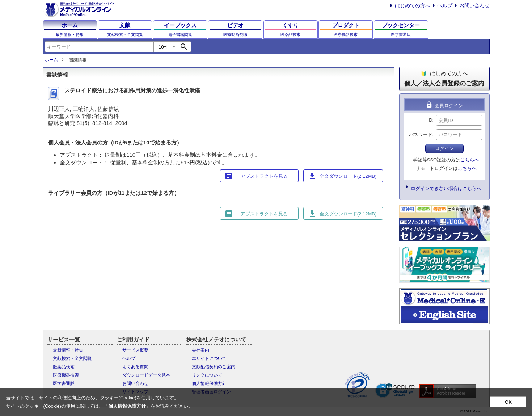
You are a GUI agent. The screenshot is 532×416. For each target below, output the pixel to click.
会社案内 (200, 350)
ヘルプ (445, 5)
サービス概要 (135, 350)
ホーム (51, 60)
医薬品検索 (64, 367)
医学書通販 (64, 383)
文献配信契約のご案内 (214, 367)
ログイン (444, 148)
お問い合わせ (474, 5)
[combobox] (99, 47)
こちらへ (470, 160)
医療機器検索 (66, 375)
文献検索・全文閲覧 (72, 358)
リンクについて (207, 375)
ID (430, 120)
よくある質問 (135, 367)
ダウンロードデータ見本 (146, 375)
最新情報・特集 (68, 350)
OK (508, 402)
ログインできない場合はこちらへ (446, 188)
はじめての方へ (413, 5)
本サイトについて (209, 358)
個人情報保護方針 (209, 383)
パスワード (421, 135)
